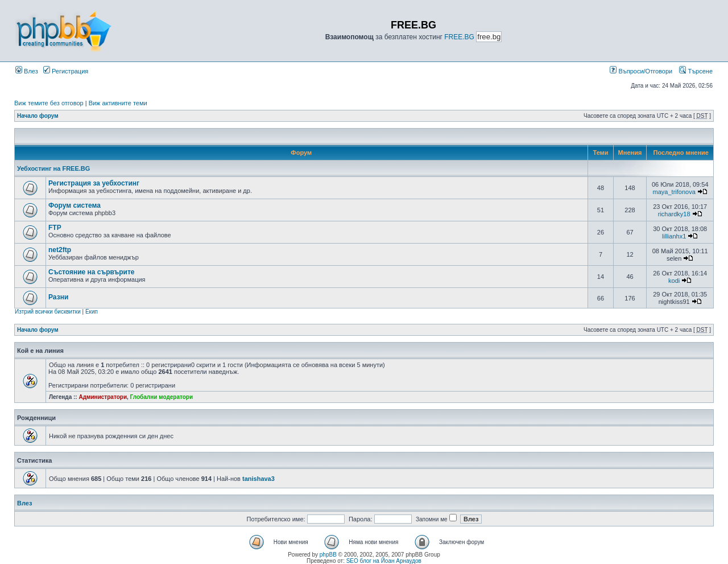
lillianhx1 (674, 236)
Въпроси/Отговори (641, 71)
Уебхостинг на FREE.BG (53, 168)
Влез (27, 71)
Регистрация (66, 71)
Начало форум (38, 116)
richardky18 (674, 214)
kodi (674, 281)
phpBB (328, 555)
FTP (55, 228)
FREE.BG (459, 37)
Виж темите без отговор (49, 103)
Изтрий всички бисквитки (48, 312)
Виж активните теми (118, 103)
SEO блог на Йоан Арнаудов (384, 561)
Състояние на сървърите (92, 272)
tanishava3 (258, 479)
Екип (92, 312)
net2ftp (60, 250)
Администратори (103, 397)
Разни (58, 297)
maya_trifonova (674, 192)
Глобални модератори (162, 397)
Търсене (696, 71)
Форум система (75, 205)
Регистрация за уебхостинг (94, 183)
